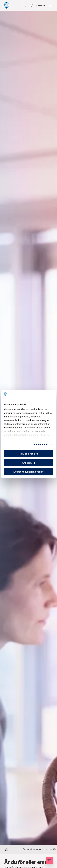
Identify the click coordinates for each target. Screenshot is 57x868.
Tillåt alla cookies (29, 454)
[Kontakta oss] (49, 860)
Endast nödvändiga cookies (28, 472)
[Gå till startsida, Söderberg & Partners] (7, 5)
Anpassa (29, 463)
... (13, 850)
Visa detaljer (41, 445)
